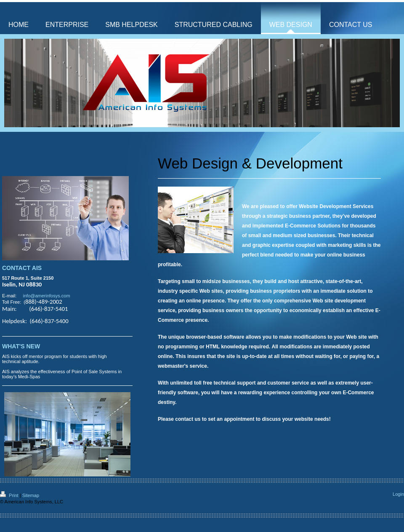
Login (398, 494)
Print (10, 495)
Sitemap (31, 495)
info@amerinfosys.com (47, 296)
